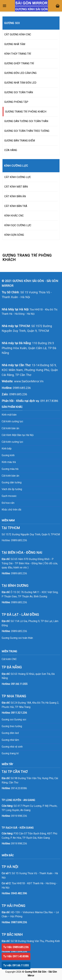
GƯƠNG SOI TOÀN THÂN (19, 92)
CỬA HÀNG (11, 150)
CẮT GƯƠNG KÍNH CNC (18, 34)
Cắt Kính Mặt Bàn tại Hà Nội (18, 435)
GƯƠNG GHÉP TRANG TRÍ (19, 63)
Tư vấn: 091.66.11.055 (16, 965)
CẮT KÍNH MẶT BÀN (16, 187)
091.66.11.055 (19, 684)
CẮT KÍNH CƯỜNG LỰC (18, 177)
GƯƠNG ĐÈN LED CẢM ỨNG (20, 73)
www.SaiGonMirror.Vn (29, 381)
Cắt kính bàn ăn (10, 428)
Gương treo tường (12, 726)
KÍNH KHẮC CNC (14, 216)
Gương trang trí (10, 753)
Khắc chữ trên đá (11, 510)
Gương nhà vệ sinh (12, 747)
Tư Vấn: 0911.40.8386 (16, 956)
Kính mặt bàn (9, 415)
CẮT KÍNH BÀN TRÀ (16, 206)
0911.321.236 (19, 713)
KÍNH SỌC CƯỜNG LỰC (18, 225)
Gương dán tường (12, 482)
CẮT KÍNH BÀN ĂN (15, 196)
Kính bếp (7, 449)
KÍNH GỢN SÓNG (14, 235)
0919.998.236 (19, 816)
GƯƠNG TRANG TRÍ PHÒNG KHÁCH (26, 112)
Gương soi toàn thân (21, 638)
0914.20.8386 (19, 788)
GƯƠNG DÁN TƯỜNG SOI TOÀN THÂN (26, 121)
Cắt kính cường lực (12, 421)
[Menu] (4, 6)
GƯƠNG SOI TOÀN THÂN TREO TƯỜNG (27, 131)
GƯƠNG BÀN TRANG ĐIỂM (20, 141)
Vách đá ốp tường (12, 489)
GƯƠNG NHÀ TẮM (15, 44)
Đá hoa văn (8, 503)
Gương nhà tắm (10, 740)
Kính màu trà (9, 462)
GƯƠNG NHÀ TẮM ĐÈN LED (20, 83)
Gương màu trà (10, 469)
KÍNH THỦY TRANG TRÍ (18, 54)
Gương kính (8, 455)
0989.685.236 (22, 388)
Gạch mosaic (9, 496)
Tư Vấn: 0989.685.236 (16, 947)
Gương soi (20, 719)
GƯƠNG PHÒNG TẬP (16, 102)
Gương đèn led (10, 733)
